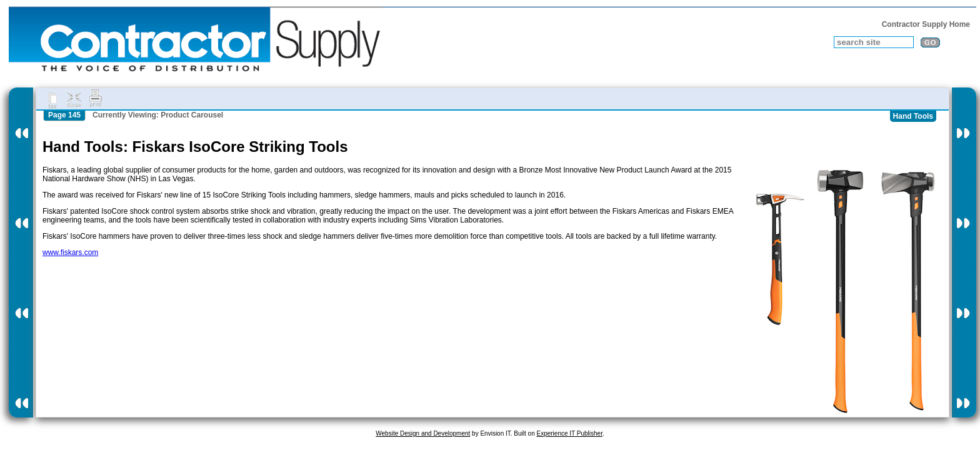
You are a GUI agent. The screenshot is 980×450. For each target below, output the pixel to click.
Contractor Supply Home (926, 24)
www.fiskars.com (70, 252)
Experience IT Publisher (569, 433)
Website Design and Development (423, 433)
